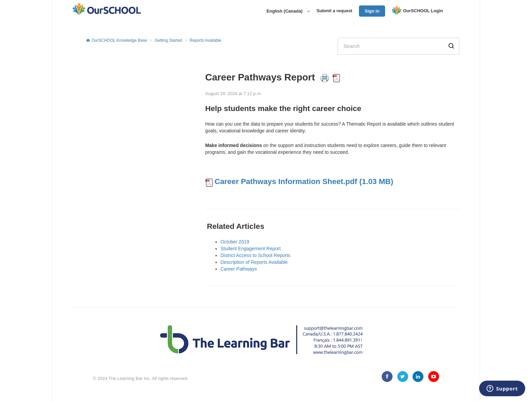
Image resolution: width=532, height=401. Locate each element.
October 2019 (235, 242)
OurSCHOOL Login (417, 11)
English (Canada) (285, 11)
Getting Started (168, 40)
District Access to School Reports (255, 255)
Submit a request (334, 11)
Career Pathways (239, 269)
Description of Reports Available (254, 262)
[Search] (398, 46)
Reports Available (205, 40)
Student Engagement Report (251, 249)
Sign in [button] (372, 11)
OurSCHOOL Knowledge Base (119, 40)
